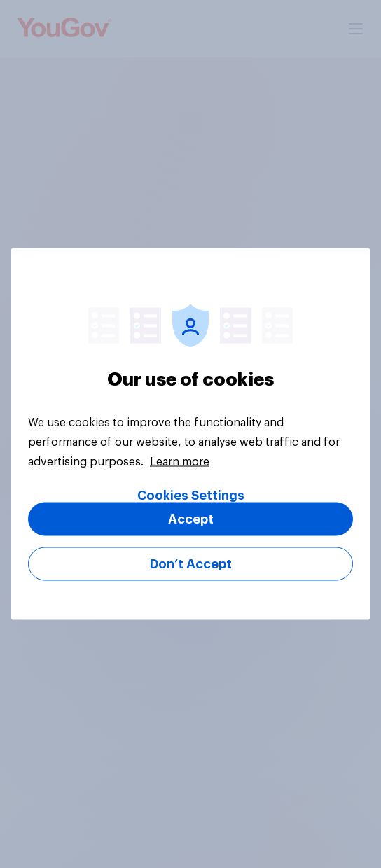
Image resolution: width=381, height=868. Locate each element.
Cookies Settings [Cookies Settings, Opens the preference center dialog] (191, 496)
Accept (191, 519)
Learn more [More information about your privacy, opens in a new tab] (180, 462)
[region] (190, 434)
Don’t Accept (191, 564)
